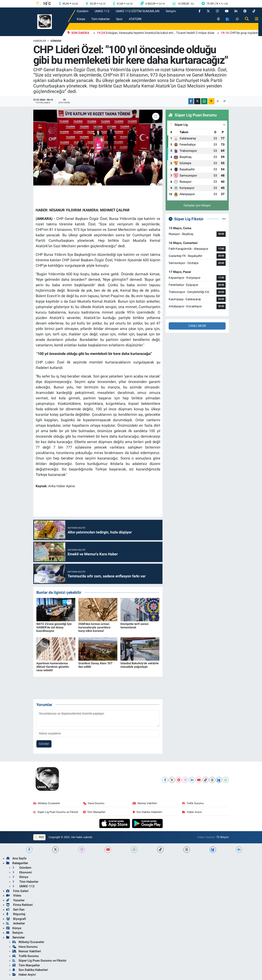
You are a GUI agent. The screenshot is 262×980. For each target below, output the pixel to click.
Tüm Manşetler (94, 812)
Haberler (40, 41)
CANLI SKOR (197, 326)
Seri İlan (15, 909)
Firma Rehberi (19, 905)
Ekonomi (22, 872)
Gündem (83, 11)
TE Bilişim (223, 837)
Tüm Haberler (101, 19)
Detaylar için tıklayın (197, 205)
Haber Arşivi (192, 812)
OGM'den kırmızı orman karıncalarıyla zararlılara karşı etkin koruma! (94, 627)
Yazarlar (15, 900)
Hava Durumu (94, 803)
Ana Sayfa (16, 858)
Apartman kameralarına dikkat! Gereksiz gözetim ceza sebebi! (53, 667)
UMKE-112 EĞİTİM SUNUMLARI (138, 11)
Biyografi (16, 919)
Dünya (20, 877)
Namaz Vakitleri (145, 803)
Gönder (44, 744)
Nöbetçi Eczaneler (47, 803)
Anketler (16, 923)
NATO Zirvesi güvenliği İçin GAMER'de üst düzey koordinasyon (54, 627)
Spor (119, 19)
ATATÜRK (135, 19)
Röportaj (16, 914)
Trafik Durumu (193, 803)
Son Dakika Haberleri (147, 812)
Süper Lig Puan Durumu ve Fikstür (56, 812)
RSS (39, 837)
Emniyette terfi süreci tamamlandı (134, 626)
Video (14, 895)
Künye (81, 19)
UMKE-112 (102, 11)
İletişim (171, 11)
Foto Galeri (17, 891)
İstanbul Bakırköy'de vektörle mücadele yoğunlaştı (140, 665)
